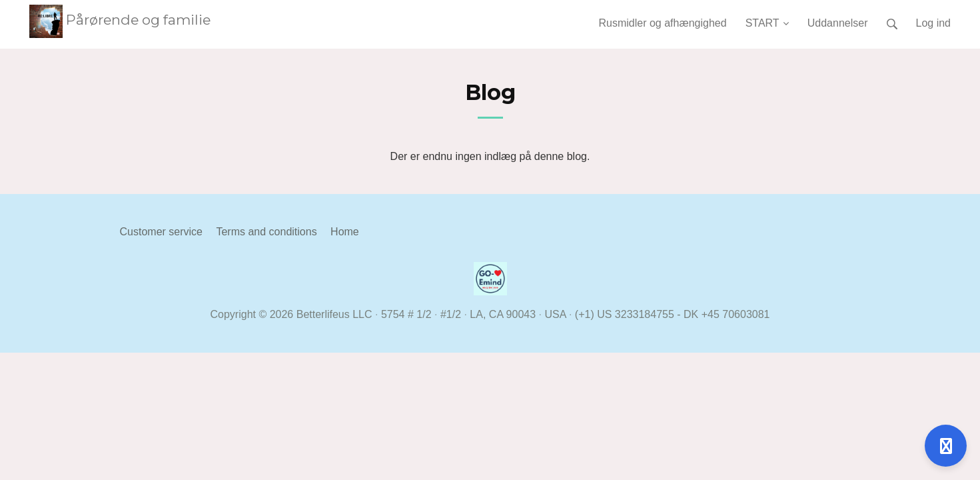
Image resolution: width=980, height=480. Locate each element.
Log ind (934, 23)
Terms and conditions (266, 232)
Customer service (161, 232)
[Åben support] (946, 446)
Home (345, 232)
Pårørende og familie (120, 20)
